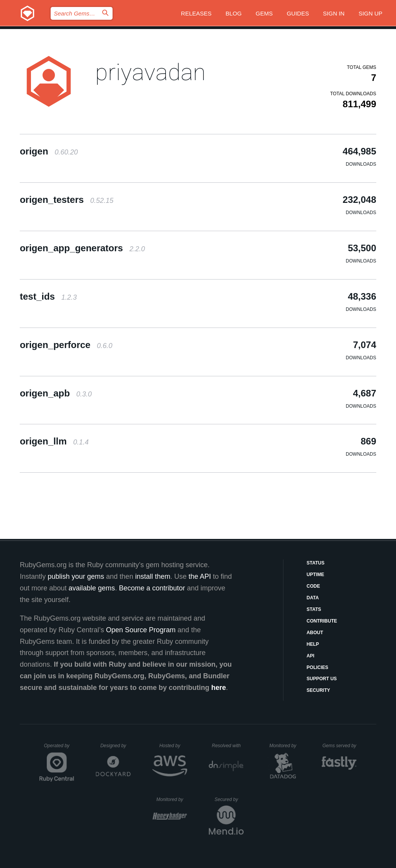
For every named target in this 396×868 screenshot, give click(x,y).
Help (313, 644)
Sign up (370, 13)
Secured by (229, 799)
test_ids (48, 296)
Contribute (322, 621)
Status (316, 563)
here (218, 688)
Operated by (59, 748)
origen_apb (56, 393)
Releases (196, 13)
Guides (298, 13)
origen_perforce (66, 345)
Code (313, 586)
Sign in (334, 13)
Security (318, 690)
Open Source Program (141, 630)
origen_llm (54, 441)
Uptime (315, 575)
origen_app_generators (82, 248)
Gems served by (340, 746)
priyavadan (150, 72)
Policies (317, 667)
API (311, 656)
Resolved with (228, 746)
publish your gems (76, 576)
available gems (92, 588)
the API (200, 576)
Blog (234, 13)
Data (313, 598)
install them (153, 576)
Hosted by (173, 746)
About (315, 633)
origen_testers (67, 200)
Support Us (322, 679)
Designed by (115, 746)
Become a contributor (152, 588)
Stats (314, 609)
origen (49, 151)
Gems (264, 13)
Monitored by (285, 746)
